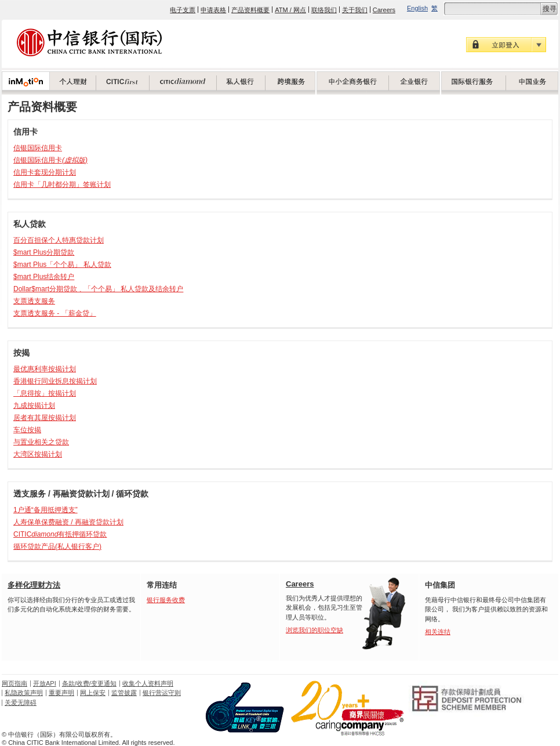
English (417, 8)
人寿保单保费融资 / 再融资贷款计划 (68, 522)
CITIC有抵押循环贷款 (60, 534)
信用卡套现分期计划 (45, 172)
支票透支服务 (34, 301)
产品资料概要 (250, 10)
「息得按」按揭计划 (45, 393)
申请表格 (213, 10)
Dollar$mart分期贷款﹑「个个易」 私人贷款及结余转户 (98, 289)
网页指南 (14, 683)
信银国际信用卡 (38, 148)
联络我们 (324, 10)
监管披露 (124, 693)
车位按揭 (27, 430)
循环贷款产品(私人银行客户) (57, 546)
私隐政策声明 (24, 693)
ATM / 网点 (290, 10)
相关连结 (438, 632)
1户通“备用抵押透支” (46, 510)
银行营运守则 (162, 693)
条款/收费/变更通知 (89, 683)
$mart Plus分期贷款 (44, 252)
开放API (45, 683)
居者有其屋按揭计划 (45, 418)
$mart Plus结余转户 (44, 277)
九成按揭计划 (34, 405)
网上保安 (93, 693)
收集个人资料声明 (148, 683)
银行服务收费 (166, 600)
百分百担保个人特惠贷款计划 (59, 240)
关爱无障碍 (21, 702)
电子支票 (183, 10)
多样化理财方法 (34, 585)
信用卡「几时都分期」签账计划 (62, 184)
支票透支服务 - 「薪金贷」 (55, 313)
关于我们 (355, 10)
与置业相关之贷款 (41, 442)
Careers (384, 10)
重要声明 (61, 693)
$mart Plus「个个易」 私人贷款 (62, 265)
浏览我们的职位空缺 (314, 630)
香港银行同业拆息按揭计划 (55, 381)
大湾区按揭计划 (38, 454)
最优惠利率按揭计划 (45, 369)
